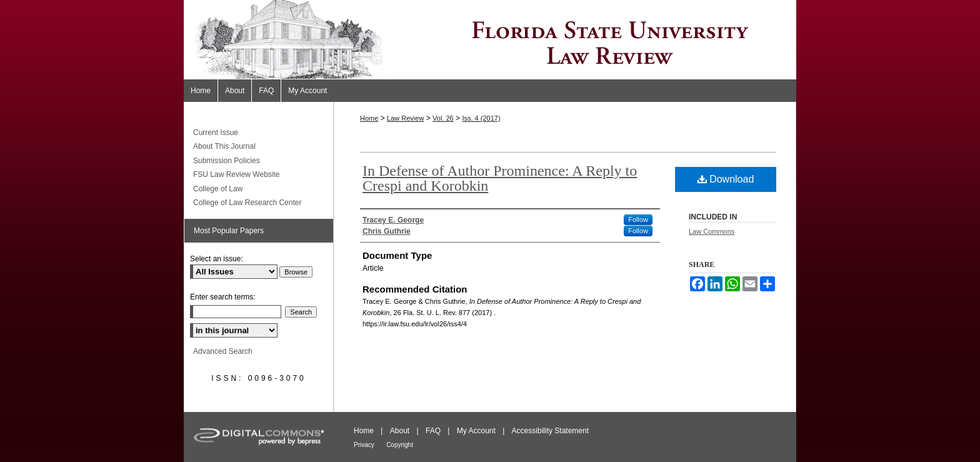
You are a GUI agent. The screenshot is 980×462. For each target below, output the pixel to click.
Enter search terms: (223, 297)
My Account (476, 431)
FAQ (433, 431)
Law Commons (712, 231)
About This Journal (224, 146)
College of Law (218, 189)
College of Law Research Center (247, 203)
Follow (638, 219)
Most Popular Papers (229, 231)
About (400, 431)
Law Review (405, 118)
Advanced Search (223, 351)
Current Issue (216, 133)
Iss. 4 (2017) (481, 118)
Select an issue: (217, 259)
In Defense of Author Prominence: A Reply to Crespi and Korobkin (500, 178)
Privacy (364, 445)
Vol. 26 (443, 118)
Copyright (400, 445)
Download (726, 179)
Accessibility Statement (550, 431)
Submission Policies (227, 161)
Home (369, 118)
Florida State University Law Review (490, 40)
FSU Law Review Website (237, 174)
